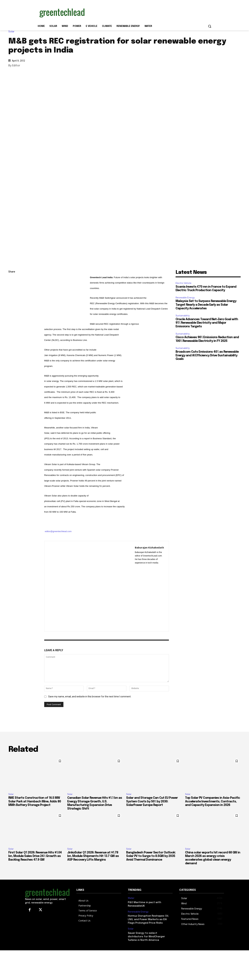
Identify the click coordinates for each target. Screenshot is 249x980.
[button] (210, 26)
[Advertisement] (150, 12)
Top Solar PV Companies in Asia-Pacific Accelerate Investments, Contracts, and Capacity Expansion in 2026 (213, 801)
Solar (12, 32)
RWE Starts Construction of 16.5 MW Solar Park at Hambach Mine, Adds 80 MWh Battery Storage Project (35, 801)
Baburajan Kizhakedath (149, 547)
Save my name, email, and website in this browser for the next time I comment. (90, 697)
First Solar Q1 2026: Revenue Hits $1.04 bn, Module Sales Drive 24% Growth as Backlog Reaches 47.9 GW (35, 856)
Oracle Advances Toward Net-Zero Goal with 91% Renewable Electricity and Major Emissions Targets (207, 323)
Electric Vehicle (183, 283)
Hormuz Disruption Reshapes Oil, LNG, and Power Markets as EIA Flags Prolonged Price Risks (148, 919)
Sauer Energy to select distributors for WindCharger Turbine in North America (146, 937)
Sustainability (183, 316)
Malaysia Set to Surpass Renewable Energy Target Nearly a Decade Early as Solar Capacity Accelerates (206, 305)
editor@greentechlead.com (58, 531)
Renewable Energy (185, 298)
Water (131, 898)
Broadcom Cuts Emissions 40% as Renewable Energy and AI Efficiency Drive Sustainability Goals (207, 355)
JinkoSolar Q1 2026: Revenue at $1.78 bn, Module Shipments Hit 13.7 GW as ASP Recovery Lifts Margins (93, 856)
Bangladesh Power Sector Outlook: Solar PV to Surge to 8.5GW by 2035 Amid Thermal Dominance (151, 856)
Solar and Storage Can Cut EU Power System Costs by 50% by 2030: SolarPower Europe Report (152, 801)
